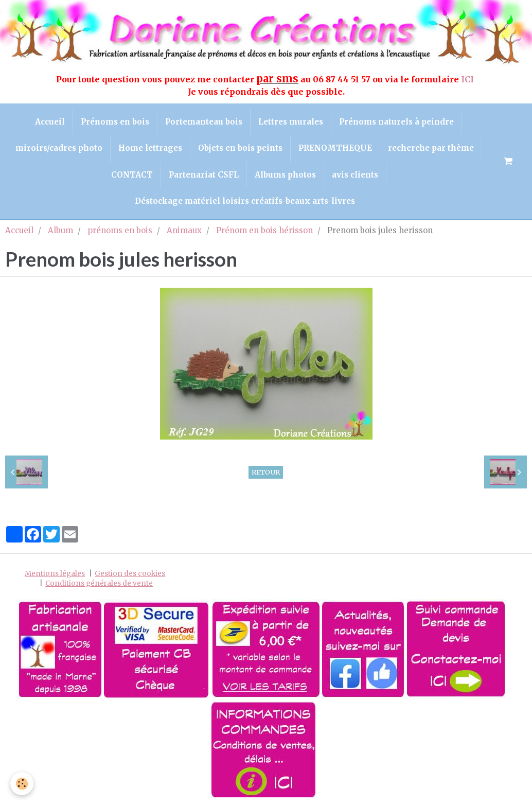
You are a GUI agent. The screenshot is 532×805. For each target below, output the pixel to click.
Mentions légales (55, 574)
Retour (266, 472)
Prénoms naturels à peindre (396, 122)
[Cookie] (22, 784)
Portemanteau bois (204, 122)
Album (60, 230)
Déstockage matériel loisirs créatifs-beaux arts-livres (245, 201)
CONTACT (132, 175)
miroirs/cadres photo (59, 148)
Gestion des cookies (130, 574)
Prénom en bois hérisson (264, 230)
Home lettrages (150, 148)
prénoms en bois (120, 230)
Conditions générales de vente (99, 583)
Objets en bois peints (240, 148)
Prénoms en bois (115, 122)
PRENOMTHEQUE (335, 148)
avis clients (355, 175)
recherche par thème (431, 148)
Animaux (184, 230)
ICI (468, 79)
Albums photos (285, 175)
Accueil (50, 122)
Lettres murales (291, 122)
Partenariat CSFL (204, 175)
